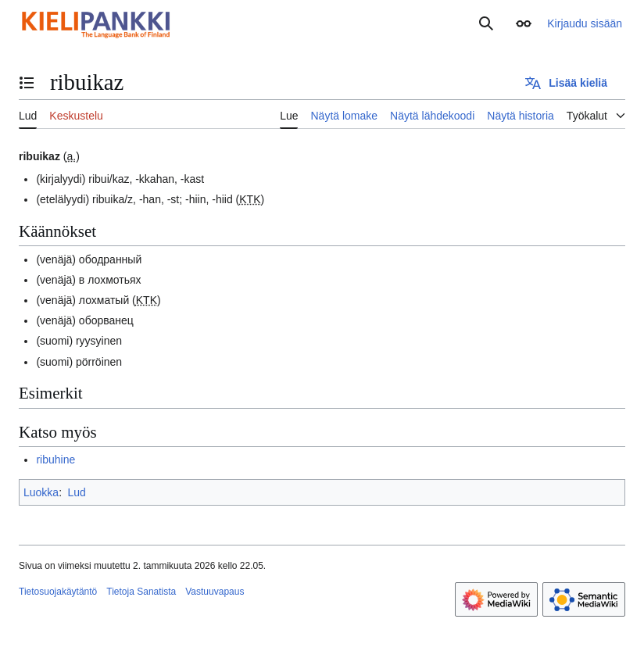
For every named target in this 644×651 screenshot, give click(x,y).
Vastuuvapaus (215, 592)
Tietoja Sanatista (141, 592)
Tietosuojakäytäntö (58, 592)
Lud (76, 492)
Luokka (41, 492)
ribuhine (55, 460)
